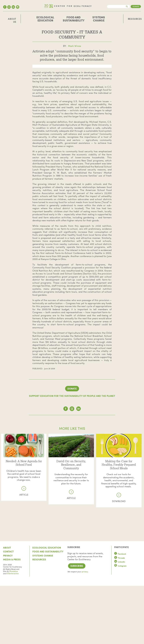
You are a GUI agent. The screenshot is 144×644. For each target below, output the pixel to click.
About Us (12, 20)
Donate (136, 6)
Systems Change (99, 19)
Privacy (8, 614)
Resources (135, 19)
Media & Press (12, 618)
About (7, 606)
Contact (8, 610)
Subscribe (77, 624)
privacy (85, 630)
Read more (24, 493)
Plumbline (14, 630)
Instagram (120, 624)
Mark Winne (74, 46)
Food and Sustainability (74, 19)
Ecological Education (45, 19)
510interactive (13, 632)
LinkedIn (120, 620)
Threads (120, 616)
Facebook (120, 612)
